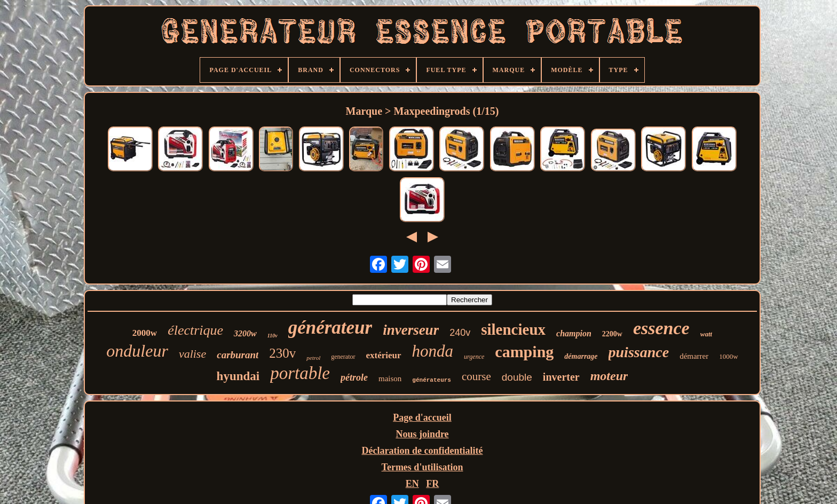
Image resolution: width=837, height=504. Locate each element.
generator (343, 357)
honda (433, 351)
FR (432, 484)
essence (661, 328)
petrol (313, 358)
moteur (609, 376)
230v (282, 353)
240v (460, 333)
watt (706, 334)
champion (574, 333)
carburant (238, 355)
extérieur (384, 355)
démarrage (581, 356)
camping (524, 352)
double (517, 377)
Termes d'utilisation (423, 467)
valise (192, 354)
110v (273, 336)
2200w (612, 334)
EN (412, 484)
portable (300, 373)
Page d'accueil (422, 418)
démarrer (694, 356)
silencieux (513, 329)
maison (390, 379)
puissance (639, 352)
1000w (728, 356)
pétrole (354, 377)
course (476, 376)
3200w (245, 333)
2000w (145, 333)
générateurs (432, 380)
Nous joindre (422, 434)
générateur (330, 328)
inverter (561, 377)
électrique (195, 330)
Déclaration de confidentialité (423, 451)
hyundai (238, 376)
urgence (474, 357)
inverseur (411, 330)
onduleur (137, 351)
